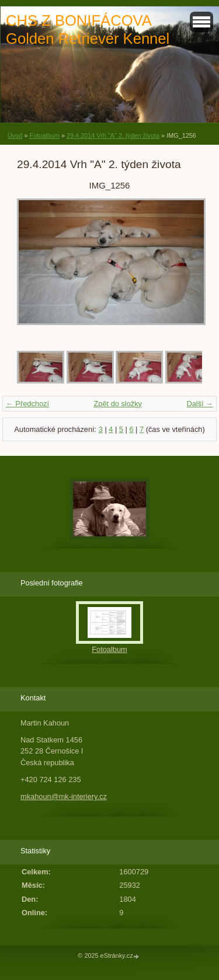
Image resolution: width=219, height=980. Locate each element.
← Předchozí (27, 404)
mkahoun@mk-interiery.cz (64, 796)
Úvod (15, 135)
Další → (200, 404)
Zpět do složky (118, 404)
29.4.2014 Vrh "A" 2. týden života (113, 135)
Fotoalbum (44, 135)
